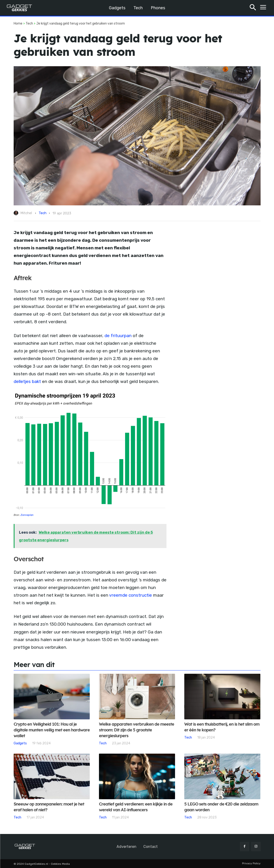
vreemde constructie (131, 595)
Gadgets (20, 743)
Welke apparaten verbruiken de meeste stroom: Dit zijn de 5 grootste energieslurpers (137, 730)
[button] (253, 8)
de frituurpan (118, 336)
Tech (29, 24)
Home (18, 24)
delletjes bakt (27, 381)
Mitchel (26, 213)
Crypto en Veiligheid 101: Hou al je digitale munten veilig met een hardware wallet (52, 730)
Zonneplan (27, 515)
